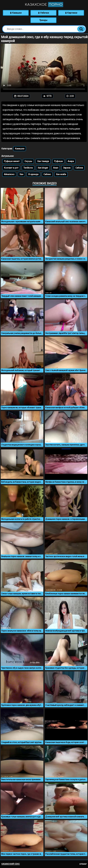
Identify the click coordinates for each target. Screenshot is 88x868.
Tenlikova (28, 168)
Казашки (16, 13)
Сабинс (47, 174)
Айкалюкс (9, 174)
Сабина (79, 168)
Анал (56, 168)
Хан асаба (61, 174)
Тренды (43, 20)
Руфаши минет (12, 161)
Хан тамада (43, 161)
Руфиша (58, 161)
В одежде (33, 174)
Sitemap (83, 864)
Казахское (44, 5)
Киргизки (71, 13)
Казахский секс (11, 864)
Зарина (67, 168)
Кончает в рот (11, 168)
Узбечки (43, 13)
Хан (21, 174)
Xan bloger (43, 168)
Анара (71, 161)
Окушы (28, 161)
